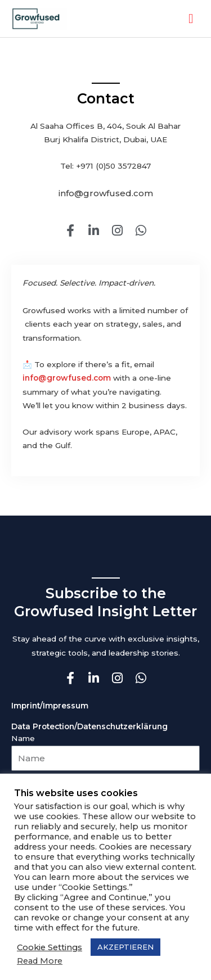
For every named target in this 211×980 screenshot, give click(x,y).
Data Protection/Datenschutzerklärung (89, 726)
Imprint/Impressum (50, 706)
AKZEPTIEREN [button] (125, 947)
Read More (40, 961)
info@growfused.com (67, 378)
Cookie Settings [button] (50, 947)
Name (23, 738)
